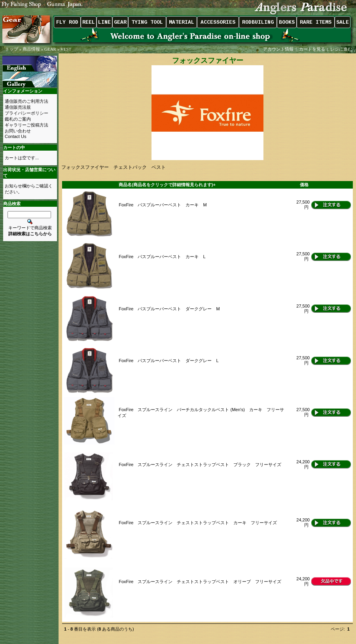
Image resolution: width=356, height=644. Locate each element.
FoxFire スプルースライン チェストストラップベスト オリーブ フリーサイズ (200, 582)
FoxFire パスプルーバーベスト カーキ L (162, 257)
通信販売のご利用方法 (27, 101)
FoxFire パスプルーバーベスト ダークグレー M (169, 309)
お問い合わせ (18, 131)
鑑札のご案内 (18, 119)
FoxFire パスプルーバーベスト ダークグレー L (169, 361)
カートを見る (312, 49)
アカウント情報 (278, 49)
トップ (12, 49)
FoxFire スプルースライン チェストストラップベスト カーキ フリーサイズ (198, 523)
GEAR (50, 49)
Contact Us (15, 136)
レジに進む (342, 49)
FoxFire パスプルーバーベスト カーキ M (163, 205)
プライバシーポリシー (27, 113)
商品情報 (31, 49)
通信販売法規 (18, 107)
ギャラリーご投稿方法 (27, 125)
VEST (66, 49)
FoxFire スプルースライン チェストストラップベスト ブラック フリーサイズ (200, 465)
